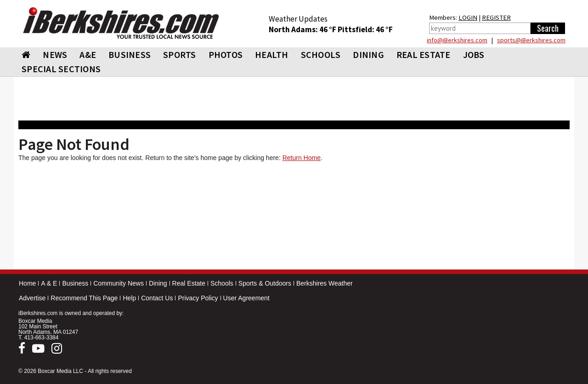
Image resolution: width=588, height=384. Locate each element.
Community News (119, 283)
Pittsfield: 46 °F (365, 29)
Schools (222, 283)
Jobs (474, 54)
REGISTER (496, 17)
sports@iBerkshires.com (531, 40)
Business (75, 283)
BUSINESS (130, 54)
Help (129, 298)
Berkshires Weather (325, 283)
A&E (88, 54)
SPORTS (180, 54)
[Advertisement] (294, 218)
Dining (158, 283)
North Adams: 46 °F (303, 29)
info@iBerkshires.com (457, 40)
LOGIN (468, 17)
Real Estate (189, 283)
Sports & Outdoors (265, 283)
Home (27, 283)
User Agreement (246, 298)
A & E (49, 283)
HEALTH (272, 54)
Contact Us (157, 298)
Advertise (32, 298)
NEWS (55, 54)
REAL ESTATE (424, 54)
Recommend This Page (84, 298)
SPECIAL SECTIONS (61, 69)
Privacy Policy (198, 298)
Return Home (302, 158)
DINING (368, 54)
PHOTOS (226, 54)
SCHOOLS (321, 54)
